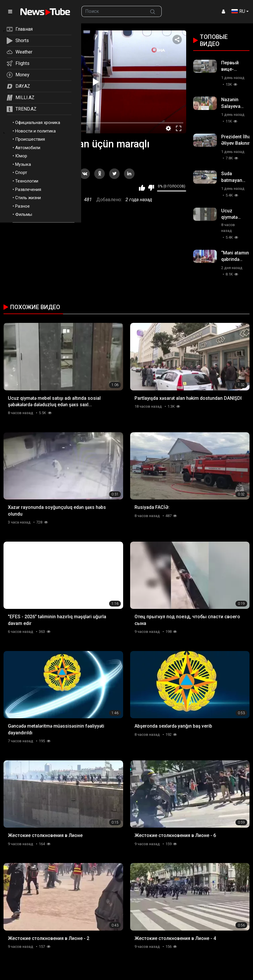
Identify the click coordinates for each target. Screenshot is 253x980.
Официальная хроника (38, 123)
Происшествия (30, 139)
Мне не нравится (151, 188)
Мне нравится (142, 188)
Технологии (27, 181)
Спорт (21, 173)
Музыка (23, 164)
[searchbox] (113, 11)
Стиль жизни (28, 198)
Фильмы (24, 214)
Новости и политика (35, 131)
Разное (22, 206)
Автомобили (28, 148)
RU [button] (238, 11)
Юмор (21, 156)
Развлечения (28, 190)
